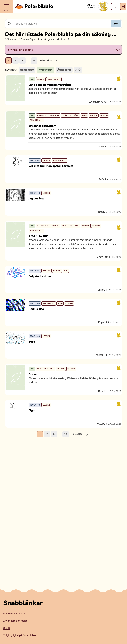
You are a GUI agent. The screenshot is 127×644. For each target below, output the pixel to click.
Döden (35, 411)
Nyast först (45, 70)
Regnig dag (38, 337)
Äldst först (64, 70)
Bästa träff (27, 70)
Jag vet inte (39, 214)
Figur (34, 452)
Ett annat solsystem (45, 132)
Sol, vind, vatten (42, 300)
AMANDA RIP (40, 256)
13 (34, 61)
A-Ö (78, 70)
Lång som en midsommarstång (52, 87)
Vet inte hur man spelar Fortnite (53, 177)
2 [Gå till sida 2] (15, 61)
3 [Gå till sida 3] (22, 61)
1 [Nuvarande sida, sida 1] (9, 61)
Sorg (34, 374)
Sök (116, 24)
